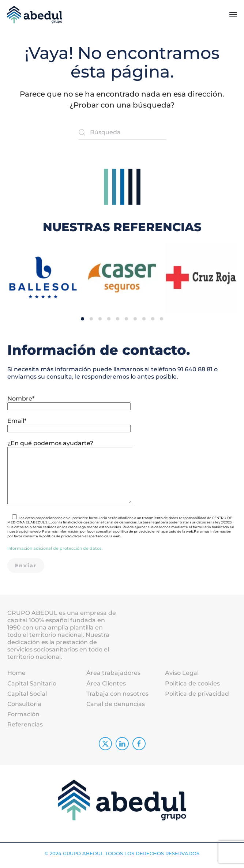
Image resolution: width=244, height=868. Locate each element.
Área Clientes (106, 687)
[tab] (82, 311)
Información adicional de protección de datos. (55, 552)
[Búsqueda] (122, 132)
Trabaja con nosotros (117, 697)
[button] (233, 15)
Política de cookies (192, 687)
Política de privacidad (197, 697)
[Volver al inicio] (35, 15)
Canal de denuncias (116, 708)
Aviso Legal (182, 677)
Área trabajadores (113, 677)
